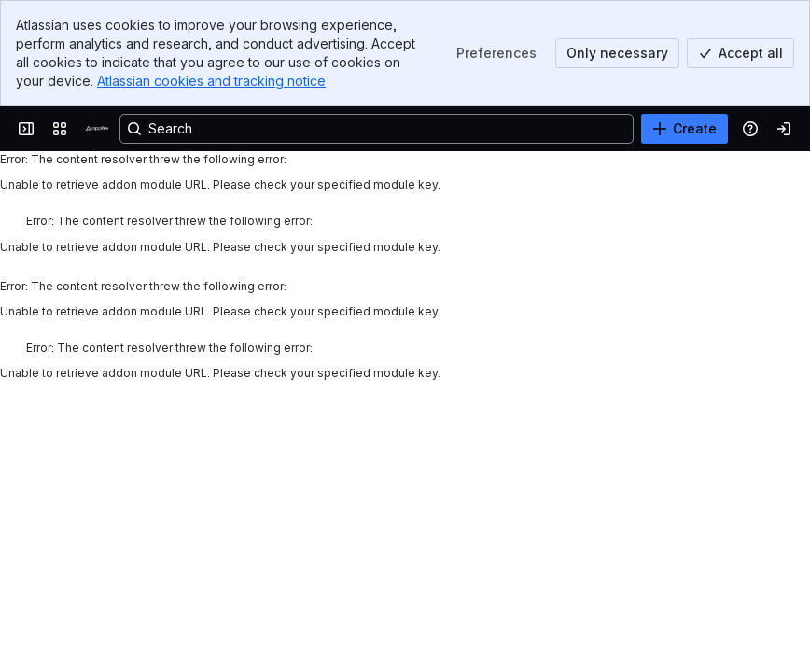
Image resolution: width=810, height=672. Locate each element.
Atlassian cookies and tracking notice (211, 81)
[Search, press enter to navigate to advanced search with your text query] (377, 129)
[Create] (684, 129)
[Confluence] (97, 129)
